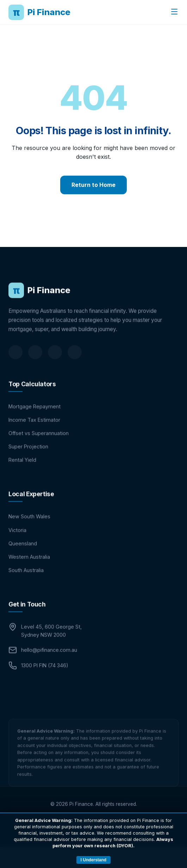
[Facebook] (35, 362)
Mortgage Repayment (35, 416)
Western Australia (29, 566)
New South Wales (29, 526)
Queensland (23, 553)
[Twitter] (55, 362)
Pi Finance (39, 12)
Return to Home (93, 185)
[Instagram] (75, 362)
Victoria (17, 540)
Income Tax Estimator (34, 429)
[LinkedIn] (15, 362)
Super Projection (28, 456)
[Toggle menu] (174, 12)
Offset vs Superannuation (39, 443)
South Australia (26, 580)
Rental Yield (22, 469)
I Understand (93, 860)
